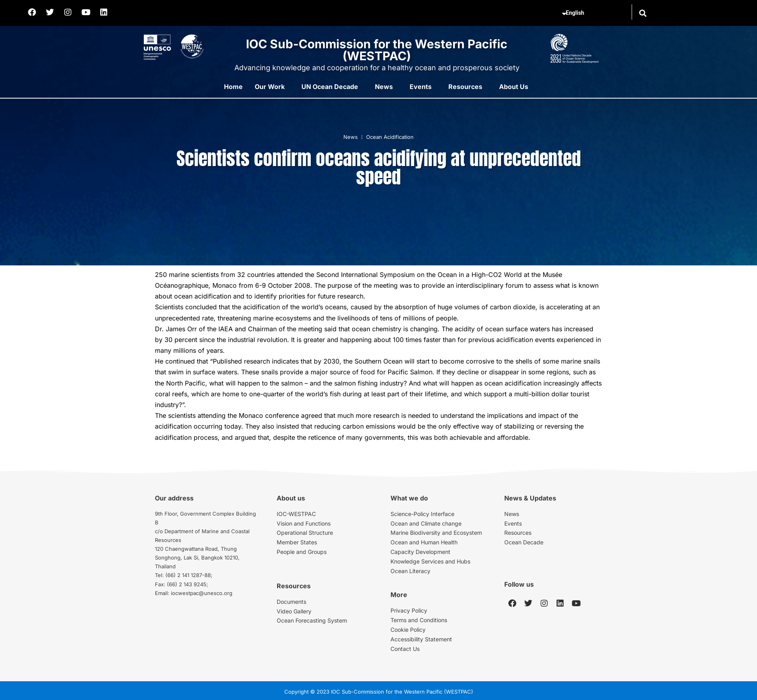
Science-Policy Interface (422, 514)
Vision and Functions (304, 523)
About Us (514, 87)
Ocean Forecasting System (312, 620)
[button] (643, 13)
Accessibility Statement (421, 639)
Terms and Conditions (419, 620)
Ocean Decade (524, 542)
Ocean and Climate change (426, 523)
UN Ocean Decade (330, 87)
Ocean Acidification (390, 137)
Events (421, 87)
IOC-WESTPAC (296, 514)
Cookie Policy (408, 630)
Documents (291, 602)
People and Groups (302, 552)
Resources (465, 87)
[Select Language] (595, 13)
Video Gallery (294, 611)
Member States (297, 542)
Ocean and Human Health (424, 542)
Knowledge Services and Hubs (430, 561)
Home (233, 87)
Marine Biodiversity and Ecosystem (436, 533)
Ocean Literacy (410, 571)
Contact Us (405, 649)
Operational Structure (305, 533)
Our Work (270, 87)
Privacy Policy (409, 610)
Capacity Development (420, 552)
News (384, 87)
